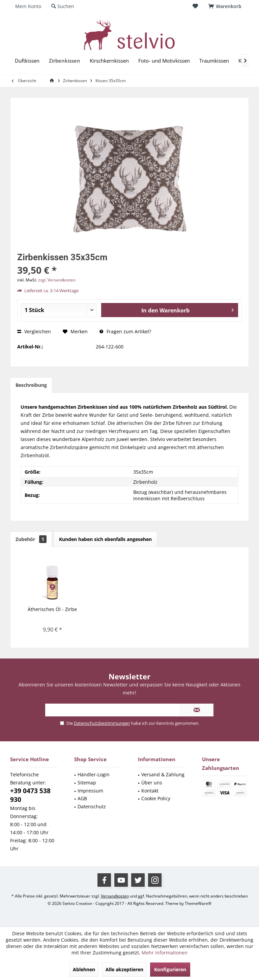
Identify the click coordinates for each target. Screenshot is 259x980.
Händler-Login (94, 774)
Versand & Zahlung (163, 774)
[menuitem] (226, 6)
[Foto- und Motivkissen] (164, 61)
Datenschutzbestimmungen (102, 723)
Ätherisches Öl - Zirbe (52, 609)
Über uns (152, 783)
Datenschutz (92, 806)
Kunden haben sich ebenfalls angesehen (105, 539)
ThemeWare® (198, 903)
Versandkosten (115, 896)
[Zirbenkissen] (65, 61)
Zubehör (31, 539)
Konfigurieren (170, 969)
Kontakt (150, 791)
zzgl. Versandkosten (57, 280)
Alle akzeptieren (124, 969)
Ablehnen (84, 969)
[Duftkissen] (27, 61)
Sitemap (87, 783)
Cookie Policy (156, 798)
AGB (82, 798)
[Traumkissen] (214, 61)
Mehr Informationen (165, 953)
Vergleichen (34, 331)
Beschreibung (31, 385)
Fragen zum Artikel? (125, 331)
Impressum (90, 791)
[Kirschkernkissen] (109, 61)
